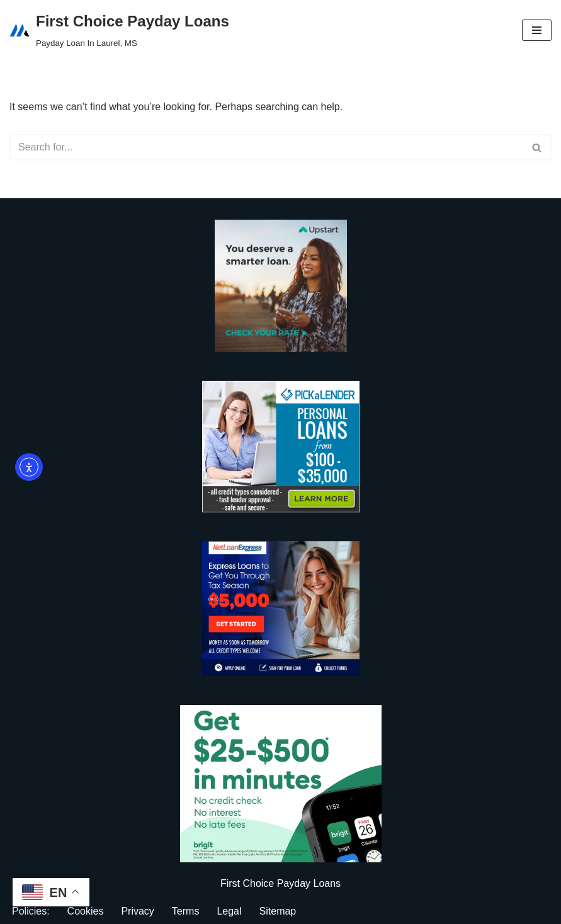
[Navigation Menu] (537, 30)
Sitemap (278, 911)
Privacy (137, 911)
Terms (186, 911)
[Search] (266, 147)
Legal (229, 911)
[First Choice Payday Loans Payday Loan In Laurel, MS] (119, 30)
